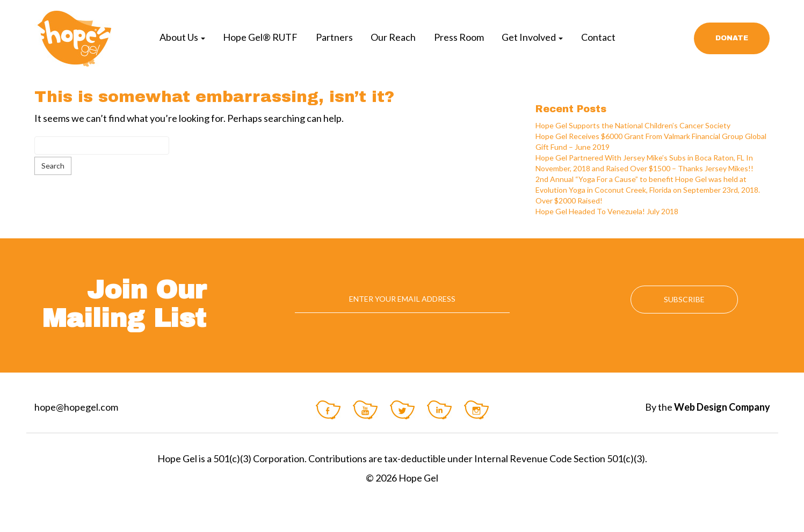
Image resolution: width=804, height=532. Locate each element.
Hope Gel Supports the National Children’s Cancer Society (633, 125)
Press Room (459, 37)
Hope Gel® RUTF (260, 37)
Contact (598, 37)
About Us (182, 37)
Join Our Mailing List (124, 304)
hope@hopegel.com (76, 407)
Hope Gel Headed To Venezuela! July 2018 (607, 211)
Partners (334, 37)
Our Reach (393, 37)
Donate (732, 38)
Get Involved (532, 37)
